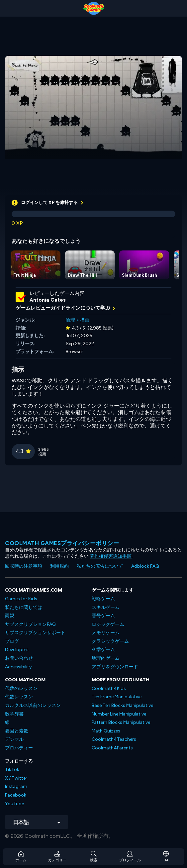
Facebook (16, 795)
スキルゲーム (106, 607)
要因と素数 (17, 731)
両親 (10, 616)
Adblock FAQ (145, 566)
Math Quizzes (106, 731)
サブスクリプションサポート (35, 633)
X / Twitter (16, 778)
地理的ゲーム (106, 658)
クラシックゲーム (110, 641)
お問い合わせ (19, 658)
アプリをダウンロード (115, 667)
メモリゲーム (106, 633)
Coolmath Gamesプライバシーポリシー (62, 543)
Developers (17, 650)
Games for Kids (21, 599)
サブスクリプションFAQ (30, 624)
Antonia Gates (48, 300)
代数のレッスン (21, 688)
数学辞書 (14, 714)
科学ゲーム (103, 650)
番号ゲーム (103, 616)
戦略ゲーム (103, 599)
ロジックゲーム (108, 624)
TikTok (12, 770)
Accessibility (18, 667)
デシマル (14, 739)
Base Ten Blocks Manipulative (122, 705)
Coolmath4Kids (109, 688)
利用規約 (59, 566)
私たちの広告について (100, 566)
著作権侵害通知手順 (111, 556)
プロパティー (19, 748)
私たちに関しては (24, 607)
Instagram (16, 786)
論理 (70, 320)
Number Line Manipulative (119, 714)
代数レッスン (19, 697)
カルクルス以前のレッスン (33, 705)
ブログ (12, 641)
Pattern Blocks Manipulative (121, 722)
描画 (85, 320)
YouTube (14, 804)
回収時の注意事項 (24, 566)
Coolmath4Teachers (114, 739)
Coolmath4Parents (112, 748)
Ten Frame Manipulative (117, 697)
